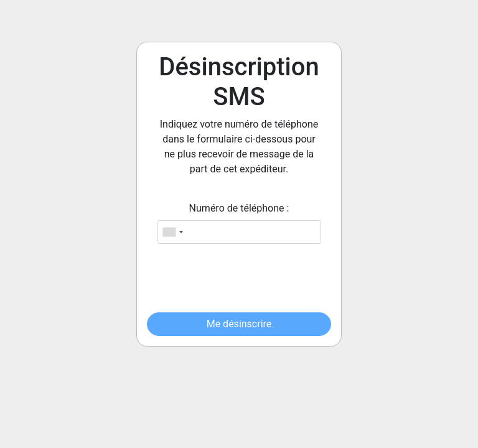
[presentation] (241, 278)
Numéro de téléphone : (239, 208)
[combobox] (172, 232)
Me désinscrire (239, 324)
